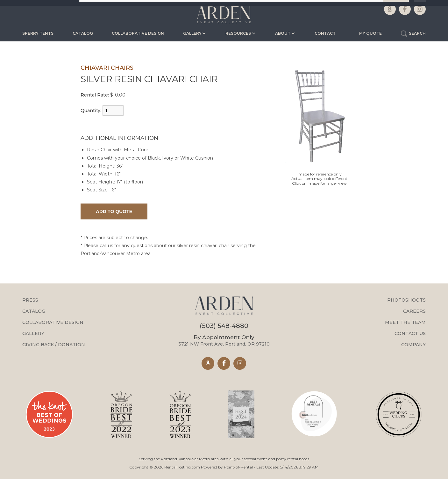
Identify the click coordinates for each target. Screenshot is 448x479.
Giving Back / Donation (54, 345)
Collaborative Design (138, 33)
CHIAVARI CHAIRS (107, 68)
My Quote (370, 33)
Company (413, 345)
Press (30, 300)
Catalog (83, 33)
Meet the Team (405, 322)
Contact (325, 33)
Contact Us (410, 333)
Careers (414, 311)
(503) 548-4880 (224, 326)
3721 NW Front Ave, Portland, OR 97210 (224, 341)
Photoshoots (406, 300)
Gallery (33, 333)
